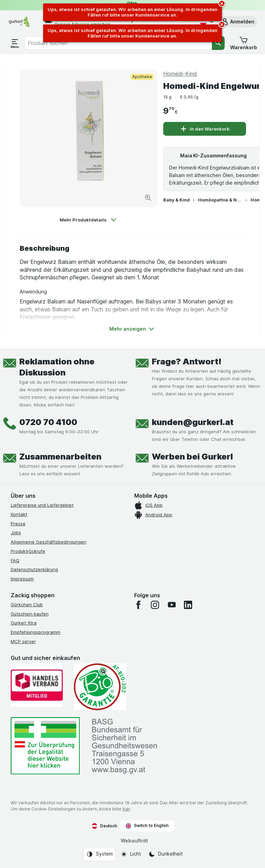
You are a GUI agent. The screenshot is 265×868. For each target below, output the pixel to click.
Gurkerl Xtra (24, 623)
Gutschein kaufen (30, 614)
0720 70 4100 (48, 422)
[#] (45, 746)
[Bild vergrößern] (148, 198)
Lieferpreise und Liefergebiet (42, 505)
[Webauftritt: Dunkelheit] (165, 854)
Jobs (16, 533)
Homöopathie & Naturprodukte (220, 200)
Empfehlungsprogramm (36, 632)
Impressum (22, 579)
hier (126, 809)
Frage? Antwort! (187, 361)
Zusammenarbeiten (60, 457)
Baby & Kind (176, 200)
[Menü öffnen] (15, 43)
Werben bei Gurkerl (192, 457)
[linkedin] (188, 605)
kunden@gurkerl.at (193, 422)
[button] (237, 22)
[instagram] (155, 605)
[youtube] (171, 605)
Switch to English (147, 826)
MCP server (23, 641)
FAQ (15, 560)
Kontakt (19, 514)
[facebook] (138, 605)
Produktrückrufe (28, 551)
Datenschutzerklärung (34, 569)
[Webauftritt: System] (100, 854)
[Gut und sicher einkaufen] (100, 687)
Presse (18, 524)
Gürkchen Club (27, 604)
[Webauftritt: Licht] (131, 854)
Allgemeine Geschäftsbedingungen (48, 542)
